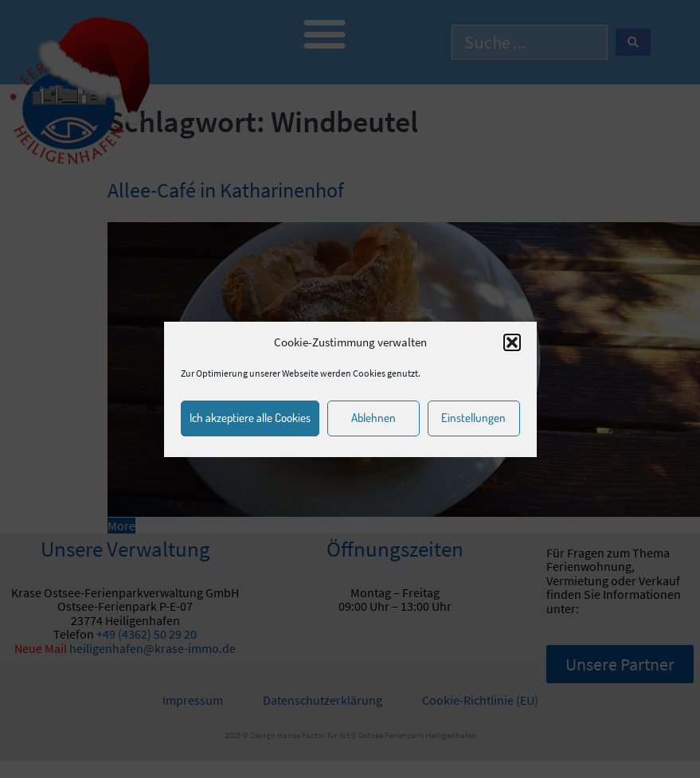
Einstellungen (473, 418)
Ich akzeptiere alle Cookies (250, 418)
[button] (512, 342)
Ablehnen (373, 418)
